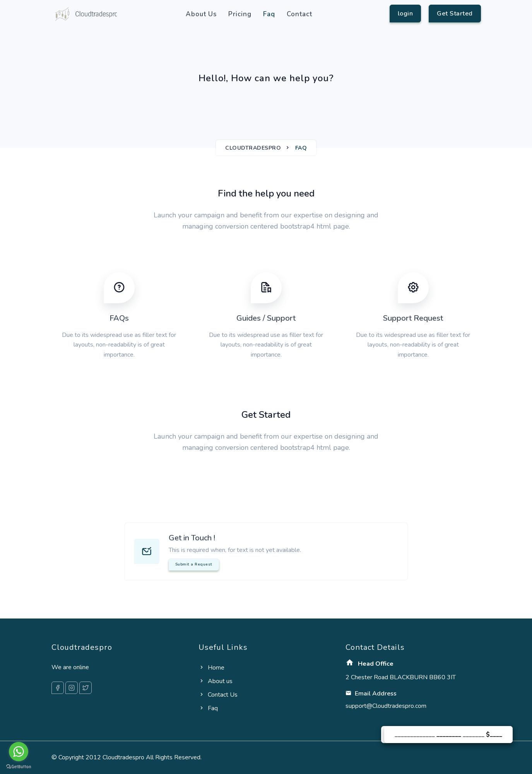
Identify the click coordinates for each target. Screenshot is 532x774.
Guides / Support (266, 318)
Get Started (455, 14)
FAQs (119, 318)
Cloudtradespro (253, 148)
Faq (269, 14)
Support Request (413, 318)
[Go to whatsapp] (19, 752)
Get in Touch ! (192, 538)
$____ (494, 735)
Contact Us (218, 695)
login (405, 14)
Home (211, 668)
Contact (299, 14)
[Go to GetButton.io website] (19, 766)
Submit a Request (194, 564)
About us (201, 14)
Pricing (240, 14)
